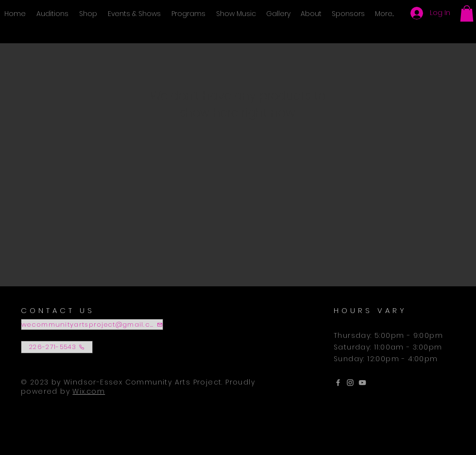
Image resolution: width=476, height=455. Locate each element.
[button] (467, 13)
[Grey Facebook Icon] (338, 383)
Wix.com (89, 391)
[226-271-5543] (57, 347)
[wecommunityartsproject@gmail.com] (92, 324)
